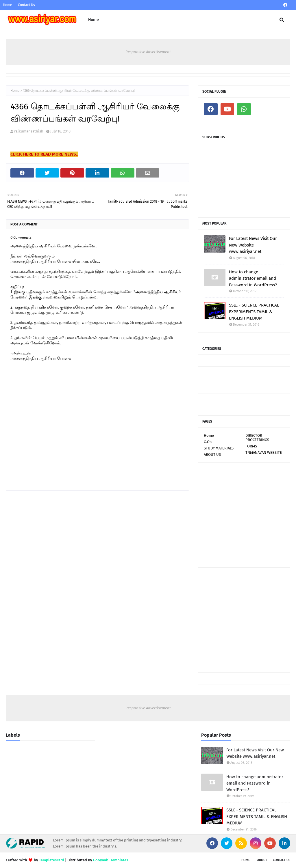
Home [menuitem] (94, 20)
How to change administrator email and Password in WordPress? (253, 278)
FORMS (251, 446)
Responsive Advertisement (148, 52)
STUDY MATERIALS (219, 448)
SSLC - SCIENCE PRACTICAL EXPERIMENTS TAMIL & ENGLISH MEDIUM (254, 312)
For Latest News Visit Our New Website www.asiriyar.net (253, 245)
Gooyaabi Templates (111, 860)
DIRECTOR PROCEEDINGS (257, 438)
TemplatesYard (52, 860)
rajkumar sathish (29, 131)
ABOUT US (212, 454)
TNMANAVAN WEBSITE (264, 452)
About (262, 860)
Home (8, 5)
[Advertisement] (244, 515)
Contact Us (26, 5)
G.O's (208, 442)
